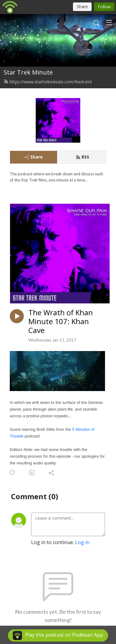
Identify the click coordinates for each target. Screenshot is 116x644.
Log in (82, 542)
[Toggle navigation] (109, 23)
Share (34, 157)
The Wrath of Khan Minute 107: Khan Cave (61, 321)
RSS (82, 157)
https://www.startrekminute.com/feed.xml (48, 82)
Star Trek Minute (28, 72)
